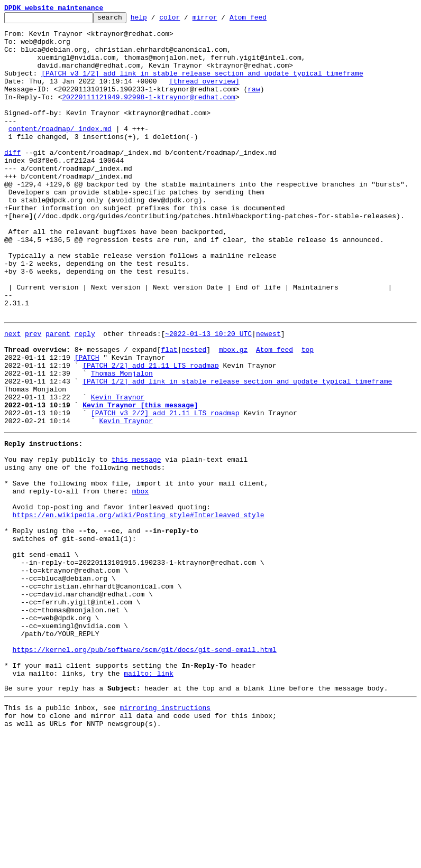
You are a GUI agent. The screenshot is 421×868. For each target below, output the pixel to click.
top (308, 414)
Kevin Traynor (118, 471)
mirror (221, 20)
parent (58, 395)
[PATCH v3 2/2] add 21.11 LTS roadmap (165, 490)
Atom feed (264, 20)
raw (254, 105)
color (186, 20)
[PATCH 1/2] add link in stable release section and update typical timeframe (237, 452)
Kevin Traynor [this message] (140, 481)
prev (33, 395)
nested (194, 414)
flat (169, 414)
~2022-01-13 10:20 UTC (208, 395)
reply (85, 395)
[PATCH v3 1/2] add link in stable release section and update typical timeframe (202, 86)
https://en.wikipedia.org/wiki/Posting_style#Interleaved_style (139, 610)
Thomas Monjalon (122, 443)
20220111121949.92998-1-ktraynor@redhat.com (149, 114)
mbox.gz (234, 414)
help (155, 20)
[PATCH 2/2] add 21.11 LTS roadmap (150, 433)
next (12, 395)
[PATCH (87, 424)
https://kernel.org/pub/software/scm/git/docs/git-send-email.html (145, 771)
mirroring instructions (165, 837)
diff (12, 181)
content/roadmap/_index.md (60, 152)
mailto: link (149, 800)
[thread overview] (204, 95)
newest (268, 395)
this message (136, 543)
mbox (140, 581)
